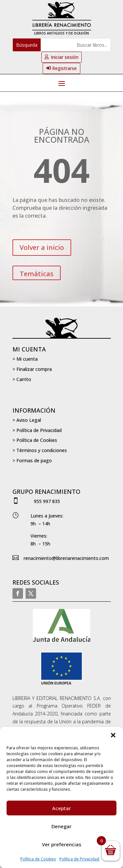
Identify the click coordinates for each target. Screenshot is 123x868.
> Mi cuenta (25, 359)
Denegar (61, 826)
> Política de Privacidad (37, 430)
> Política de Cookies (35, 440)
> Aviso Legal (27, 420)
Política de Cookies (38, 859)
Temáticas (37, 274)
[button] (113, 735)
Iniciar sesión (65, 57)
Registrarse (64, 68)
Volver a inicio (42, 247)
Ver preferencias (62, 844)
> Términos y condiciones (40, 450)
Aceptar (61, 808)
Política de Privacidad (79, 859)
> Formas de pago (32, 460)
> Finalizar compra (32, 369)
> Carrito (22, 379)
